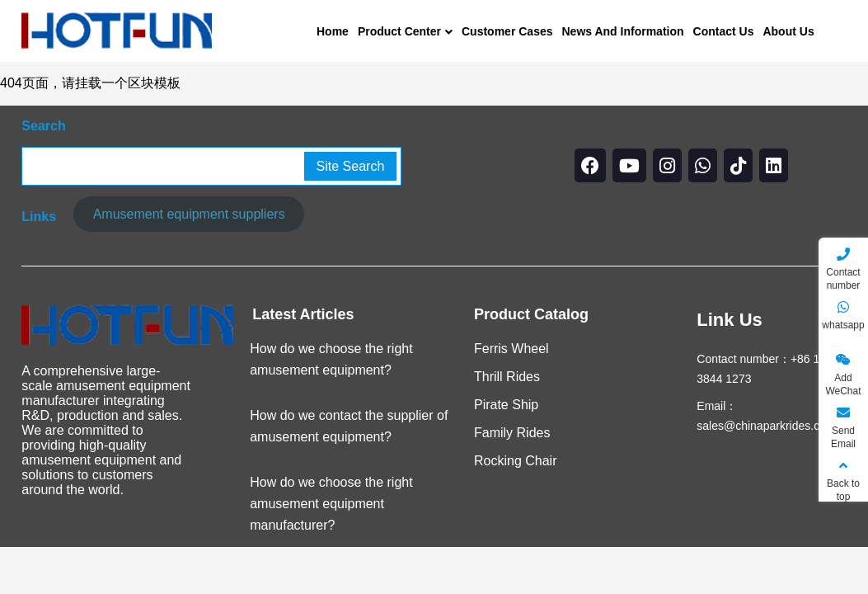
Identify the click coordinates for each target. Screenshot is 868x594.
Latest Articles (303, 314)
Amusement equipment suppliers (189, 214)
